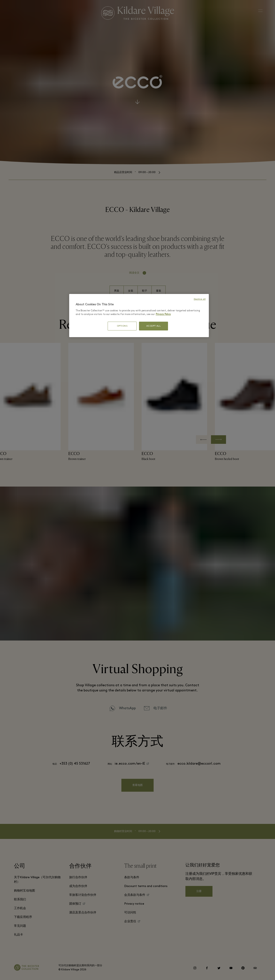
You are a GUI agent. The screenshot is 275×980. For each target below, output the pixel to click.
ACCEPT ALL (154, 326)
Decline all (200, 299)
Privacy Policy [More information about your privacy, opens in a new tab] (163, 314)
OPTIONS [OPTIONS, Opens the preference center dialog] (122, 326)
